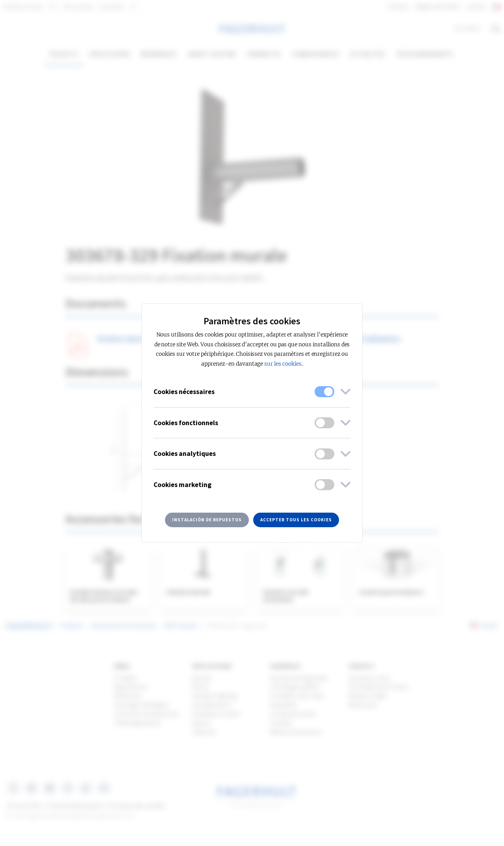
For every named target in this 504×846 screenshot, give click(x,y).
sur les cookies (283, 364)
